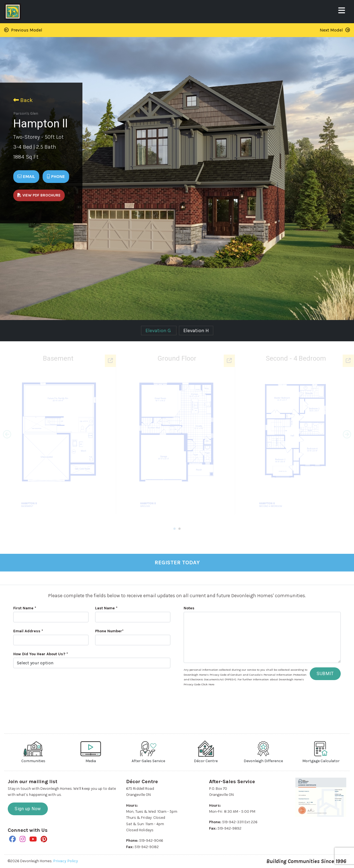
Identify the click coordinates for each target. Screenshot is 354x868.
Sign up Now (28, 809)
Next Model (335, 30)
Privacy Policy (66, 861)
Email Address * (28, 631)
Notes (189, 608)
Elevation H (196, 331)
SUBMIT (325, 674)
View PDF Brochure (39, 195)
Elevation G (159, 331)
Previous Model (23, 30)
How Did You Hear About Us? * (41, 654)
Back (23, 100)
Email (26, 176)
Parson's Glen (26, 113)
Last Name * (106, 608)
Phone (56, 176)
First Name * (25, 608)
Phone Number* (109, 631)
